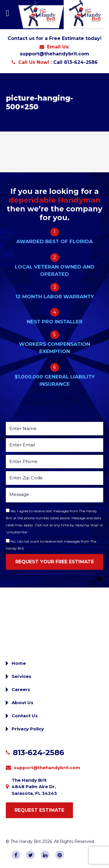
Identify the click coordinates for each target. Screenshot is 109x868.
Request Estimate (39, 810)
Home (19, 663)
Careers (21, 689)
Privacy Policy (28, 729)
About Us (23, 703)
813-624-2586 (39, 753)
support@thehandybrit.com (54, 54)
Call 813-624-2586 (75, 62)
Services (22, 676)
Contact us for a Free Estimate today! (54, 38)
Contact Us (25, 716)
